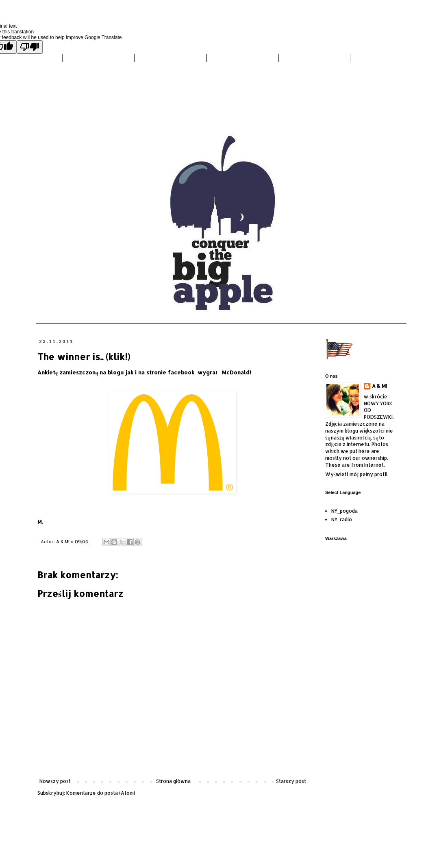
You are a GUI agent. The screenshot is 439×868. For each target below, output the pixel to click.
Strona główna (173, 781)
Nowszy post (55, 781)
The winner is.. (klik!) (84, 356)
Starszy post (291, 781)
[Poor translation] (30, 47)
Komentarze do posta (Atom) (101, 793)
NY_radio (342, 519)
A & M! (379, 386)
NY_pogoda (344, 511)
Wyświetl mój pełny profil (356, 474)
